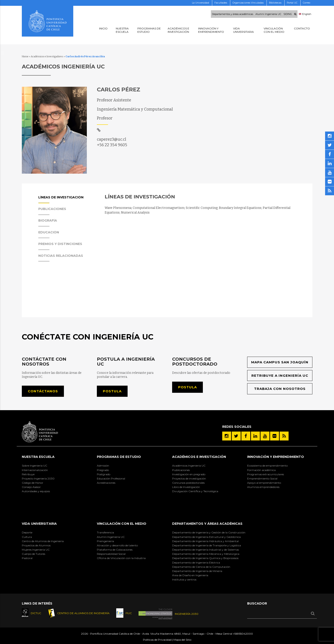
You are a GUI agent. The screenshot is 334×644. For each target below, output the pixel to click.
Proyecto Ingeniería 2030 (38, 478)
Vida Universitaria (39, 524)
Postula (112, 391)
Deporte (27, 532)
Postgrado (104, 474)
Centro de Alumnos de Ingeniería (43, 541)
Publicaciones (181, 470)
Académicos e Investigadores (47, 57)
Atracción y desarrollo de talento (117, 545)
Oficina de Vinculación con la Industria (121, 558)
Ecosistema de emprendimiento (267, 466)
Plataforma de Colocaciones (115, 550)
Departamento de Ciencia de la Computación (201, 567)
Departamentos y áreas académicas (233, 14)
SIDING (288, 14)
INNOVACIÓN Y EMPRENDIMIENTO (276, 457)
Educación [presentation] (49, 235)
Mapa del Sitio (182, 640)
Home (25, 57)
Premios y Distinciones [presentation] (60, 246)
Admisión (103, 466)
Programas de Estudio (119, 457)
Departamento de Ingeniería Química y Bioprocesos (205, 558)
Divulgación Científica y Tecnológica (195, 491)
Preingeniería (105, 541)
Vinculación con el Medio (122, 524)
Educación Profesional (111, 478)
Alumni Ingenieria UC (268, 14)
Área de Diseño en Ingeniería (190, 575)
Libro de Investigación (186, 487)
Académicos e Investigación (199, 457)
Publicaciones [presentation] (52, 211)
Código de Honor (33, 483)
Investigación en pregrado (189, 474)
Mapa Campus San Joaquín (280, 362)
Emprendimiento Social (262, 478)
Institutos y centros (184, 579)
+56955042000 (243, 634)
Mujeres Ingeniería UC (36, 550)
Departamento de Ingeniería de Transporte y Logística (207, 545)
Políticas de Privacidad (157, 640)
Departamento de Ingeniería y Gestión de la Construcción (209, 532)
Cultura (27, 537)
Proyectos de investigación (189, 478)
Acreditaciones (106, 483)
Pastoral (27, 558)
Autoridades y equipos (36, 491)
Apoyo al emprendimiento (264, 483)
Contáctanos (43, 391)
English (305, 14)
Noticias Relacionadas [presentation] (61, 258)
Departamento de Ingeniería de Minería (197, 571)
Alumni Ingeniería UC (111, 537)
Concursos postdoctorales (188, 483)
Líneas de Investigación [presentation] (61, 200)
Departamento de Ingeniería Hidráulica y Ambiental (205, 541)
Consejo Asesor (31, 487)
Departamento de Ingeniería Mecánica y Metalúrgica (206, 554)
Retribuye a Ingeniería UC (280, 375)
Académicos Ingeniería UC (189, 466)
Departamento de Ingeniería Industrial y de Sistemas (206, 550)
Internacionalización (35, 470)
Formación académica (261, 470)
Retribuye (28, 474)
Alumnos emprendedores (263, 487)
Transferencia (105, 532)
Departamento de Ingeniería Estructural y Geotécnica (206, 537)
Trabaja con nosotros (280, 389)
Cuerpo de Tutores (34, 554)
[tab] (67, 201)
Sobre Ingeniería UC (35, 466)
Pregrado (103, 470)
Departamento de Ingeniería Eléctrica (196, 563)
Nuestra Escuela (38, 457)
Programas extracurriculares (266, 474)
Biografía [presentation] (48, 223)
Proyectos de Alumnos (36, 545)
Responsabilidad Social (111, 554)
